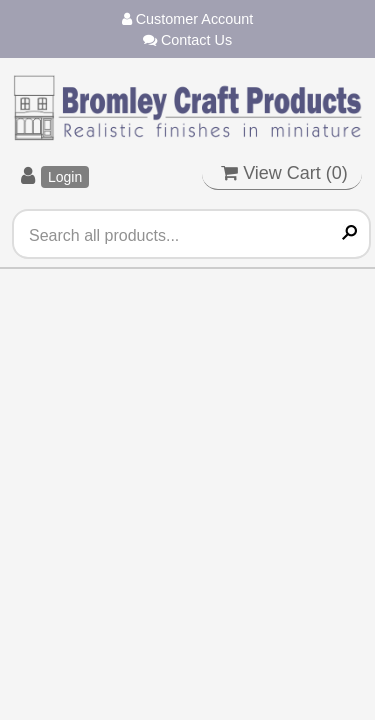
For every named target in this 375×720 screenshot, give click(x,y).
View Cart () (284, 173)
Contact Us (187, 40)
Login (65, 177)
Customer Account (188, 19)
